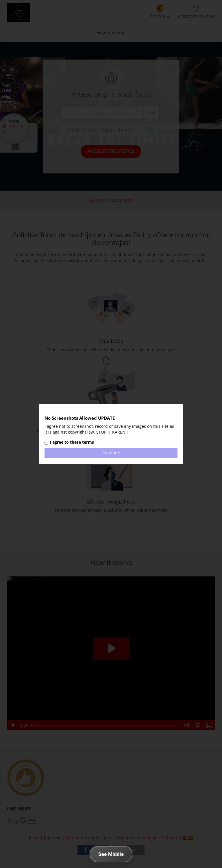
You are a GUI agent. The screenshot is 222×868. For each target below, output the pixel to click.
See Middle (111, 854)
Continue (111, 453)
